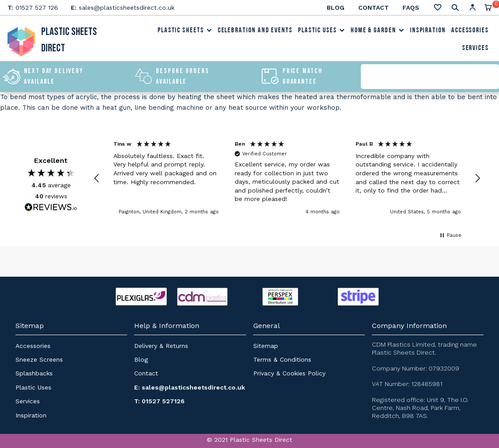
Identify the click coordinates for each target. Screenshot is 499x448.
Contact (373, 8)
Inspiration (428, 31)
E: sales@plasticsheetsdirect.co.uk (190, 387)
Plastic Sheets (185, 31)
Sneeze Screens (39, 359)
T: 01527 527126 (159, 401)
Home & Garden (378, 31)
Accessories (470, 31)
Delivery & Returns (161, 346)
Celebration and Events (255, 31)
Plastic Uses (322, 31)
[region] (287, 178)
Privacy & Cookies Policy (289, 373)
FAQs (411, 8)
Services (476, 48)
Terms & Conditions (282, 359)
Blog (336, 8)
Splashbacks (34, 373)
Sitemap (266, 346)
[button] (97, 178)
